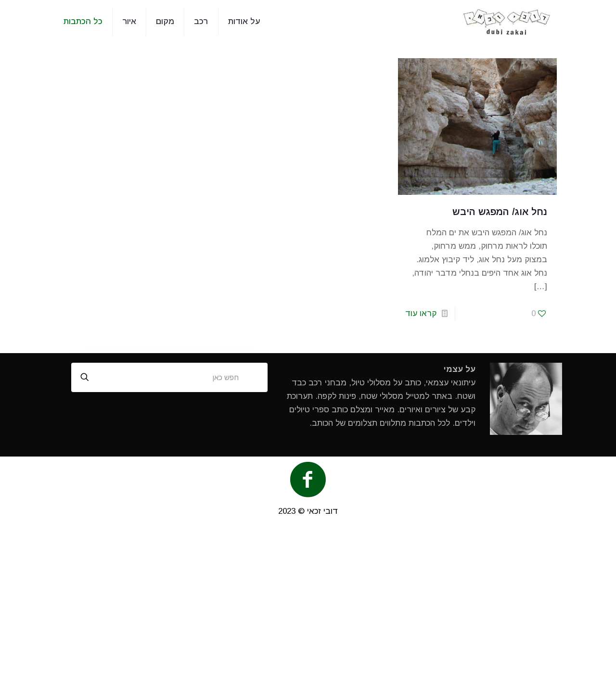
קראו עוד (421, 313)
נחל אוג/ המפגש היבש (500, 212)
